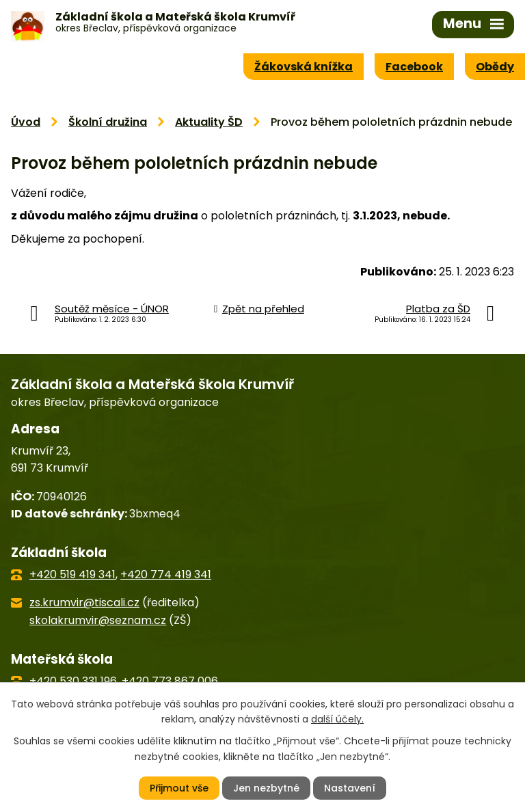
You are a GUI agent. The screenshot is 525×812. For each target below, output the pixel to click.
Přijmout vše (179, 788)
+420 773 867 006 (170, 681)
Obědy (495, 67)
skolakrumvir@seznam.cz (98, 620)
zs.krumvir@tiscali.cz (84, 603)
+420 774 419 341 (166, 574)
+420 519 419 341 (72, 574)
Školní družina (108, 122)
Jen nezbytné (266, 788)
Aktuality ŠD (209, 122)
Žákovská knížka (304, 67)
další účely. (337, 719)
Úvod (26, 122)
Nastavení (350, 788)
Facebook (414, 67)
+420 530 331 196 (73, 681)
